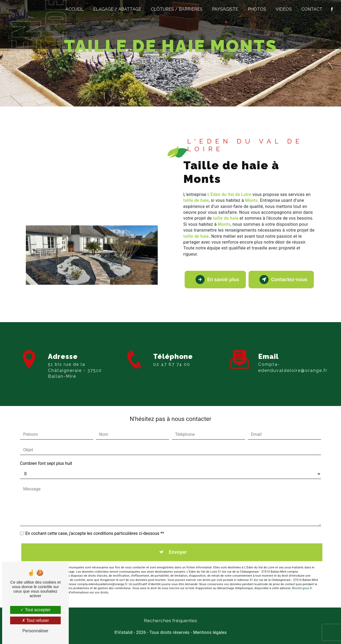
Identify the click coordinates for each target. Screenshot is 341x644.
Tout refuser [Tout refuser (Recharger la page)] (35, 620)
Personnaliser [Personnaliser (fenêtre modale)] (35, 631)
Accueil (75, 9)
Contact (312, 9)
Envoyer (178, 552)
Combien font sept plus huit (46, 463)
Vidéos (284, 9)
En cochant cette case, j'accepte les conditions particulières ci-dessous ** (95, 533)
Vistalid (125, 632)
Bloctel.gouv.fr (302, 588)
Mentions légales (210, 632)
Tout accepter (35, 610)
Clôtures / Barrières (177, 9)
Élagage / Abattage (117, 9)
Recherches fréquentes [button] (170, 620)
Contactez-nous (283, 280)
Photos (257, 9)
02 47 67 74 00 (172, 378)
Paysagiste (225, 9)
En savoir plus (217, 280)
